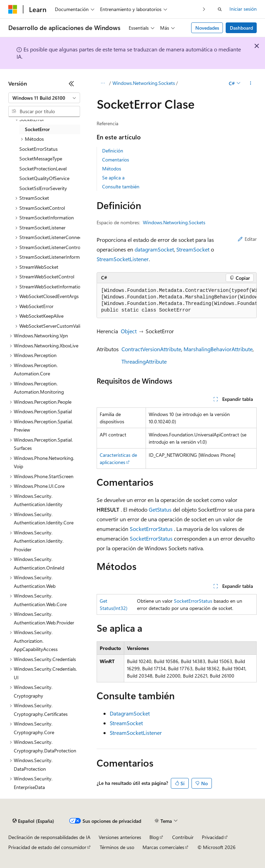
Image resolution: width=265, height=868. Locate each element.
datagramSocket (154, 249)
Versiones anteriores (120, 837)
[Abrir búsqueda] (220, 9)
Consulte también (121, 186)
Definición (113, 151)
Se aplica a (113, 177)
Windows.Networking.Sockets (144, 83)
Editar (247, 239)
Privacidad (213, 837)
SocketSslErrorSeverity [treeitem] (43, 188)
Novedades (207, 28)
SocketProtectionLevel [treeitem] (43, 169)
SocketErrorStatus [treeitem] (38, 149)
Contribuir (183, 837)
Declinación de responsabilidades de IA (49, 837)
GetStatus (160, 509)
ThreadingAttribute (144, 361)
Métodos (112, 169)
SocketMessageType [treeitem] (41, 159)
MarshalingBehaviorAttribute (218, 349)
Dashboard (241, 28)
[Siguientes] (204, 9)
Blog (154, 837)
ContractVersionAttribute (151, 349)
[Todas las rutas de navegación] (103, 83)
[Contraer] (71, 83)
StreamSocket (193, 249)
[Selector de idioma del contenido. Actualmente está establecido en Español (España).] (33, 821)
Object (129, 331)
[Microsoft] (13, 9)
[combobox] (44, 98)
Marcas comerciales (163, 847)
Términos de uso (117, 847)
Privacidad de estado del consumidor (47, 847)
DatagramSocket (130, 713)
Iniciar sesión (243, 9)
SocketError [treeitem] (37, 129)
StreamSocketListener (123, 259)
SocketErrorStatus (151, 529)
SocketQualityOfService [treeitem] (44, 178)
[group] (177, 301)
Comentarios (116, 160)
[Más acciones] (251, 83)
